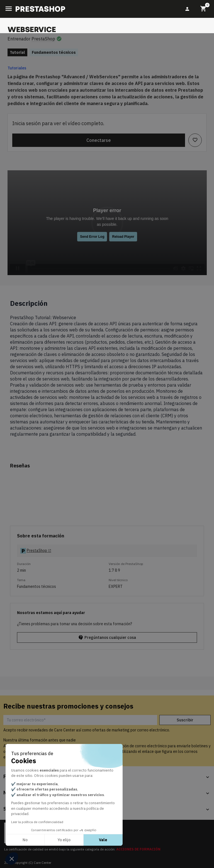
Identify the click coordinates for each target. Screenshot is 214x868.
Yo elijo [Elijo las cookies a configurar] (64, 840)
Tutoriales (17, 68)
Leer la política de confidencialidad (37, 822)
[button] (12, 859)
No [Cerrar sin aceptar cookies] (25, 840)
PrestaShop (43, 39)
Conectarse (99, 140)
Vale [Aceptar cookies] (103, 840)
